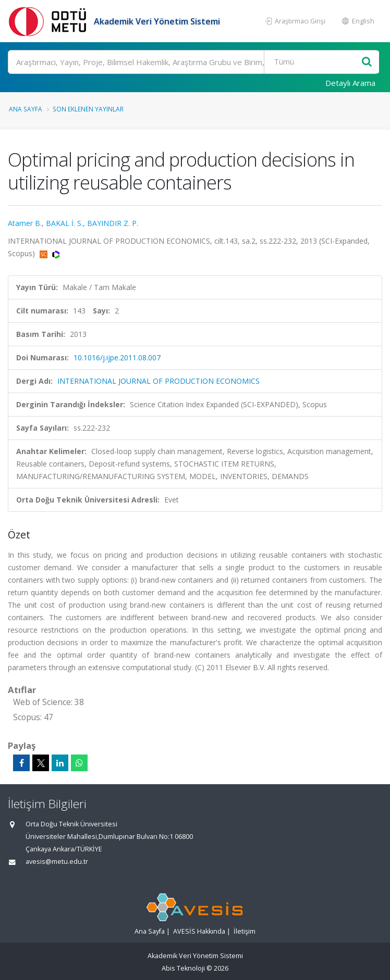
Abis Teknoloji (183, 968)
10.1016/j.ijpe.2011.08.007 (117, 357)
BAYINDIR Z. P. (113, 223)
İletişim (245, 931)
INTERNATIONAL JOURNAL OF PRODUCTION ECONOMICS (159, 381)
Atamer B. (25, 223)
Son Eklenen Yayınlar (88, 109)
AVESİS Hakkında (199, 931)
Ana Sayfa (26, 109)
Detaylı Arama (350, 83)
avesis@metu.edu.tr (57, 862)
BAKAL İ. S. (64, 223)
